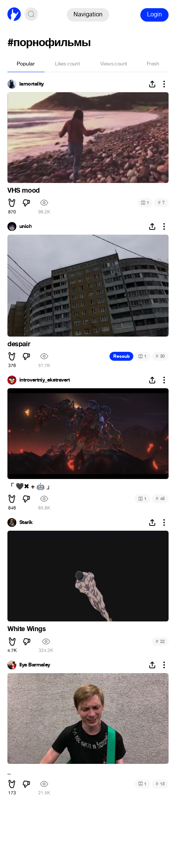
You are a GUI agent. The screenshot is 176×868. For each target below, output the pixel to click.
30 (160, 356)
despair (19, 344)
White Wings (27, 629)
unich (25, 226)
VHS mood (24, 190)
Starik (26, 523)
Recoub (121, 356)
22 (160, 641)
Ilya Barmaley (35, 665)
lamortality (32, 84)
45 (160, 499)
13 (160, 784)
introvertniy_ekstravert (45, 380)
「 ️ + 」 (30, 486)
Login (154, 14)
